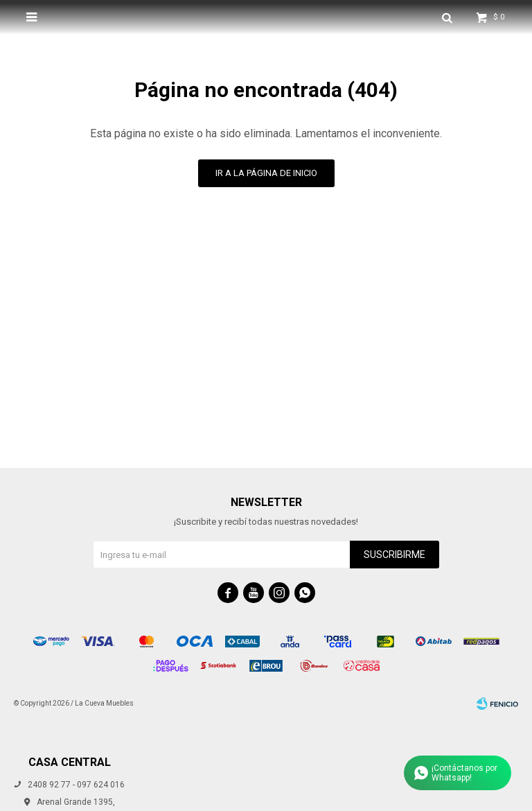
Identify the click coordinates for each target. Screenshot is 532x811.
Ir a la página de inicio (266, 173)
